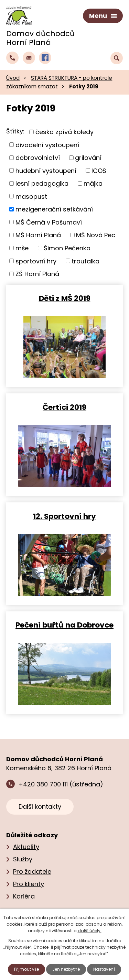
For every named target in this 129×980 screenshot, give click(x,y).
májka (93, 183)
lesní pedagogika (42, 183)
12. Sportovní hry (64, 516)
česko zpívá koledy (64, 132)
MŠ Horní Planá (38, 235)
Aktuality (26, 847)
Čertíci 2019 (64, 407)
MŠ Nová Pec (96, 235)
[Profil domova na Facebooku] (45, 58)
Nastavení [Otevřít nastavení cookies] (104, 969)
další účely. (90, 931)
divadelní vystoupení (47, 145)
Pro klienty (29, 884)
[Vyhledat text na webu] (117, 58)
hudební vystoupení (46, 170)
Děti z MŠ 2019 (65, 298)
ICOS (99, 170)
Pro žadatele (32, 872)
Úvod (13, 78)
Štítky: (15, 131)
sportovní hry (36, 261)
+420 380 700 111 (43, 784)
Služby (23, 859)
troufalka (85, 261)
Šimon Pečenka (67, 248)
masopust (31, 196)
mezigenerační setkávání (54, 209)
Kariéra (24, 896)
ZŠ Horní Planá (37, 274)
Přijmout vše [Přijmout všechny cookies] (26, 969)
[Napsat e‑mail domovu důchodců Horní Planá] (29, 58)
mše (22, 248)
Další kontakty (40, 807)
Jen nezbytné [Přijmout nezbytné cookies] (66, 969)
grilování (88, 158)
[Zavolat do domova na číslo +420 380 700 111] (12, 58)
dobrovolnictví (38, 158)
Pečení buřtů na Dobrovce (64, 625)
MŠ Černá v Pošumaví (49, 222)
